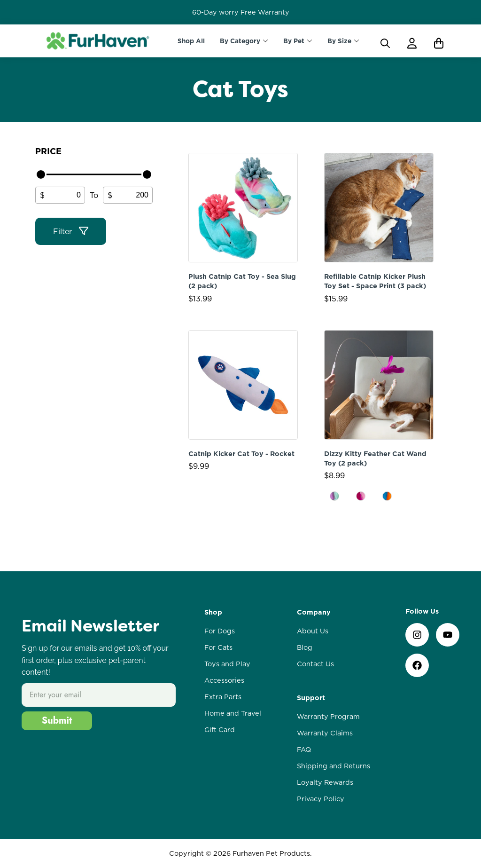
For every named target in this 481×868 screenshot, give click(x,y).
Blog (305, 647)
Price (48, 151)
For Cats (218, 647)
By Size (339, 41)
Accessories (224, 680)
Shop (213, 612)
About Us (313, 631)
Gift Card (220, 730)
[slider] (41, 174)
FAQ (304, 750)
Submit (57, 721)
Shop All (191, 41)
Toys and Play (227, 664)
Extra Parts (223, 697)
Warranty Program (328, 717)
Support (311, 698)
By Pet (294, 41)
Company (314, 612)
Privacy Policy (321, 799)
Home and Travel (233, 713)
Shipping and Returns (334, 766)
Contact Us (315, 664)
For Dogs (220, 631)
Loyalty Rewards (325, 782)
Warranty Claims (325, 733)
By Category (240, 41)
